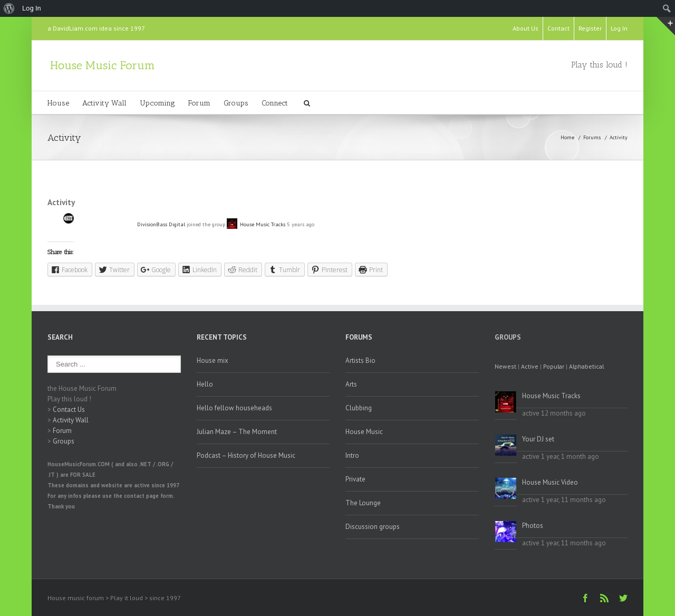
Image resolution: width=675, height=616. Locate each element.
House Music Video (550, 482)
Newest (505, 366)
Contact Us (69, 410)
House (58, 103)
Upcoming (157, 103)
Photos (533, 526)
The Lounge (363, 503)
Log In (619, 28)
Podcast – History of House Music (246, 455)
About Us (525, 28)
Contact (558, 28)
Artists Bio (360, 360)
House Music (364, 432)
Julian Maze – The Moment (237, 432)
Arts (351, 384)
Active (530, 366)
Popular (554, 366)
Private (355, 479)
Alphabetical (586, 366)
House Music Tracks (263, 224)
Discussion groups (373, 527)
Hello (205, 384)
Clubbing (359, 408)
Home (567, 137)
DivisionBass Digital (161, 224)
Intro (352, 455)
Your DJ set (538, 439)
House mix (213, 360)
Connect (275, 103)
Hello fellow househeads (234, 408)
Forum (199, 103)
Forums (592, 137)
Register (590, 28)
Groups (236, 103)
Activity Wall (104, 103)
